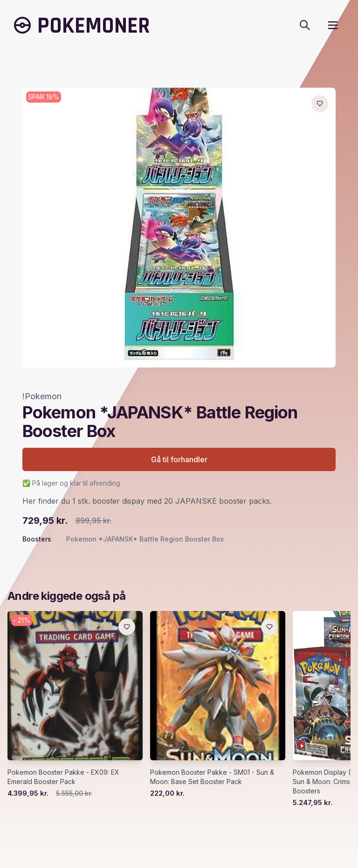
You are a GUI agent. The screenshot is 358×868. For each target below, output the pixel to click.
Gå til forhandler (179, 459)
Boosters (37, 539)
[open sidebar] (333, 25)
